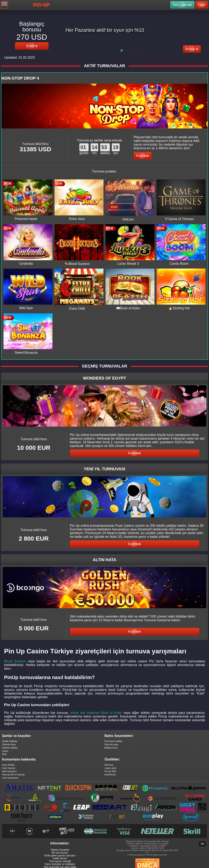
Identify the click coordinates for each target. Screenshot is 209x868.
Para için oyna (111, 744)
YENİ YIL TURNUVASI (104, 469)
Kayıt (202, 5)
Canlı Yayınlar (9, 768)
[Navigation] (4, 5)
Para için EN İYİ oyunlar (13, 775)
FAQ (4, 754)
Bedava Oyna (111, 748)
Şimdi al (32, 46)
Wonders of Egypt (104, 378)
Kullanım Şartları (10, 748)
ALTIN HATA (104, 560)
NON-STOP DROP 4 (20, 78)
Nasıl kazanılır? (9, 771)
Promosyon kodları (113, 741)
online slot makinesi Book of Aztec (96, 713)
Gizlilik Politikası (10, 741)
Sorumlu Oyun (9, 744)
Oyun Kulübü (8, 765)
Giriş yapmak (182, 5)
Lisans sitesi (110, 768)
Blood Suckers (15, 661)
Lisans (5, 751)
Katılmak (143, 156)
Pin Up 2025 (110, 771)
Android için (110, 775)
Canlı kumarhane (10, 778)
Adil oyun (109, 765)
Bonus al (192, 49)
